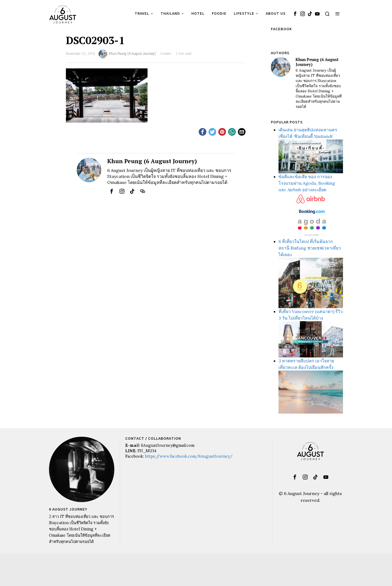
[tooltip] (295, 14)
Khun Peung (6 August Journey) (127, 54)
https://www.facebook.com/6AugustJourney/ (189, 456)
